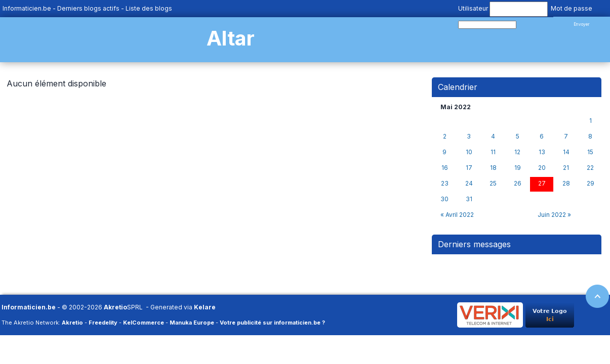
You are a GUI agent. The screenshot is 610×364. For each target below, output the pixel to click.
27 (542, 184)
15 (590, 152)
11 (493, 152)
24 (469, 184)
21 (566, 168)
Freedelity (103, 323)
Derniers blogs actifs (88, 8)
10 (469, 152)
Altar (231, 38)
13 (542, 152)
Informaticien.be (27, 8)
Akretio (115, 307)
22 (590, 168)
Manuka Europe (192, 323)
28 (566, 184)
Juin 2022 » (554, 215)
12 (517, 152)
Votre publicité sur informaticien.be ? (272, 323)
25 (493, 184)
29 (591, 184)
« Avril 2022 (457, 215)
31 (469, 199)
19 (518, 168)
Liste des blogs (149, 8)
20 (542, 168)
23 (445, 184)
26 (518, 184)
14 (566, 152)
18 (493, 168)
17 (469, 168)
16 (445, 168)
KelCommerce (144, 323)
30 (444, 199)
